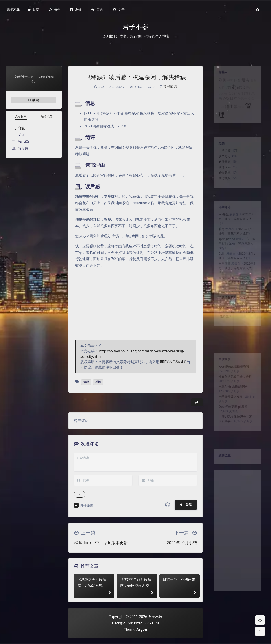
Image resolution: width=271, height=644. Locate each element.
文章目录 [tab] (21, 116)
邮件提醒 (87, 505)
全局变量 (222, 275)
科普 (237, 83)
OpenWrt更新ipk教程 (232, 417)
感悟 (98, 382)
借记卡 (243, 105)
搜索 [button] (34, 100)
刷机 (220, 83)
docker (221, 99)
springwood (225, 246)
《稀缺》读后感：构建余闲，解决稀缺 (136, 77)
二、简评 (18, 135)
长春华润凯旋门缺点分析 (235, 381)
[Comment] (260, 620)
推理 (256, 83)
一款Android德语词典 (232, 393)
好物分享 (222, 179)
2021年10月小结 (182, 543)
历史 (230, 91)
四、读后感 (20, 148)
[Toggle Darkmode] (260, 631)
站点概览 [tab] (47, 116)
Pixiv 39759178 (146, 623)
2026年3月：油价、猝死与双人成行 (236, 222)
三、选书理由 (22, 142)
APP (228, 83)
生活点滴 (222, 153)
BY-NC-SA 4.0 (173, 362)
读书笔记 (222, 160)
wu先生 (221, 217)
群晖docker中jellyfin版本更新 (101, 543)
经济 (247, 83)
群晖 (249, 98)
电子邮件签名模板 (229, 405)
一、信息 (18, 128)
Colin (219, 263)
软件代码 (222, 173)
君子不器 (13, 10)
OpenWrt (236, 98)
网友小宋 (222, 292)
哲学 (242, 114)
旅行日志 (222, 166)
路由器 (230, 114)
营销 (251, 92)
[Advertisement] (237, 542)
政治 (242, 91)
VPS (224, 104)
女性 (219, 91)
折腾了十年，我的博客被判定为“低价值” (237, 298)
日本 (233, 104)
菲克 (219, 234)
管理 (86, 382)
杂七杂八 (222, 186)
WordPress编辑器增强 (233, 369)
